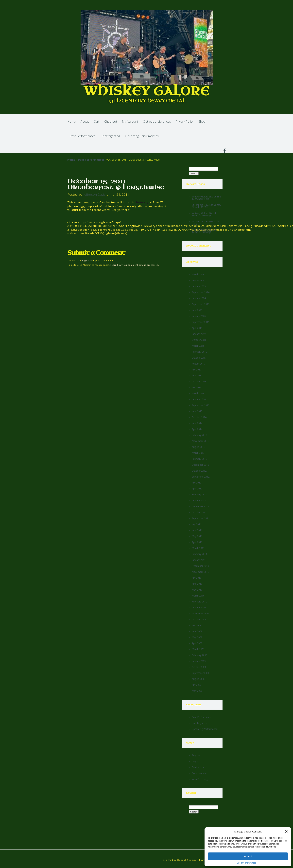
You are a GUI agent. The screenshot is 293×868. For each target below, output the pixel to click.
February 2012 (199, 494)
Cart (96, 121)
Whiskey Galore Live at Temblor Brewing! (204, 214)
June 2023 (197, 310)
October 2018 (199, 340)
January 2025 (199, 286)
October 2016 (199, 381)
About (85, 121)
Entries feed (198, 767)
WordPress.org (200, 779)
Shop (202, 121)
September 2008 (201, 673)
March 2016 (198, 393)
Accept (248, 856)
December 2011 (200, 506)
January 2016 (199, 399)
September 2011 (201, 518)
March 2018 (198, 346)
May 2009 (197, 637)
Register (196, 755)
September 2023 (201, 304)
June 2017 (197, 376)
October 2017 (199, 358)
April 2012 (197, 489)
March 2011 (198, 548)
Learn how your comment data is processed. (135, 265)
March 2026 (198, 274)
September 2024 (201, 292)
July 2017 (197, 370)
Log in (195, 761)
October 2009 (199, 619)
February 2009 (199, 655)
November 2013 (200, 441)
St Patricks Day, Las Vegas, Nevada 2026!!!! (206, 206)
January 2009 (199, 661)
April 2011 (197, 542)
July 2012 (197, 483)
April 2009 (197, 643)
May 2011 (197, 536)
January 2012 (199, 500)
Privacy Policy (185, 121)
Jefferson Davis (95, 194)
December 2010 (200, 566)
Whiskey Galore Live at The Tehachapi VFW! (206, 198)
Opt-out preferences (246, 863)
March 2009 (198, 649)
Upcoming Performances (142, 136)
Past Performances (83, 136)
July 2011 (197, 524)
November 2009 (200, 613)
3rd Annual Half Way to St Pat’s (206, 222)
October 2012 (199, 471)
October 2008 (199, 667)
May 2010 (197, 590)
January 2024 (199, 298)
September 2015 (201, 405)
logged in (87, 260)
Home (71, 121)
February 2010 (199, 602)
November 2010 (200, 572)
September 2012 (201, 477)
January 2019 (199, 334)
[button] (286, 831)
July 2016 (197, 387)
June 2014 (197, 423)
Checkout (111, 121)
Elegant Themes (187, 860)
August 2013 (198, 447)
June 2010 (197, 584)
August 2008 (198, 679)
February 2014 (199, 435)
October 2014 (199, 417)
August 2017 (198, 364)
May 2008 (197, 691)
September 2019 (201, 322)
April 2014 (197, 429)
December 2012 (200, 465)
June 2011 (197, 530)
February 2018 (199, 352)
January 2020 (199, 316)
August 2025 (198, 280)
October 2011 (199, 512)
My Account (130, 121)
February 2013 (199, 459)
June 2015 (197, 411)
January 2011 (199, 560)
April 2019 (197, 328)
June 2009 (197, 631)
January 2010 (199, 608)
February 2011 (199, 554)
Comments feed (200, 773)
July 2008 (197, 685)
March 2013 (198, 453)
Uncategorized (110, 136)
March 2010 (198, 596)
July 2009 (197, 625)
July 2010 (197, 578)
